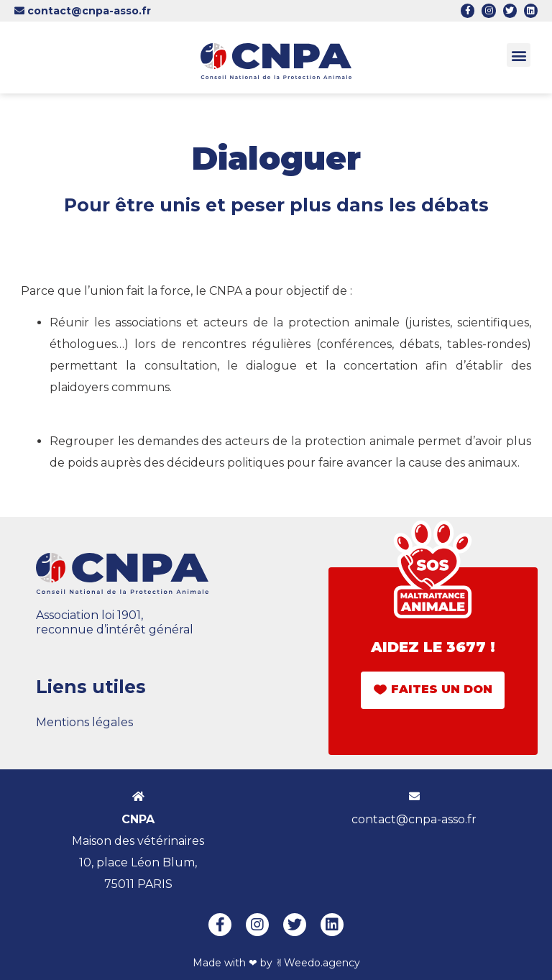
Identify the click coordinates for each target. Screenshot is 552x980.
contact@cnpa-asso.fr (83, 11)
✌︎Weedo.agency (318, 963)
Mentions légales (84, 722)
